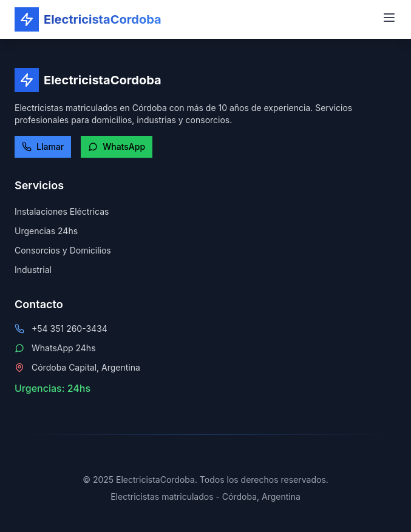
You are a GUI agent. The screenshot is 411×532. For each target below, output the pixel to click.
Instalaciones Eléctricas (62, 211)
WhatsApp (117, 146)
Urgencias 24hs (46, 231)
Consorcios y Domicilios (63, 250)
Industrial (33, 270)
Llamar (43, 146)
